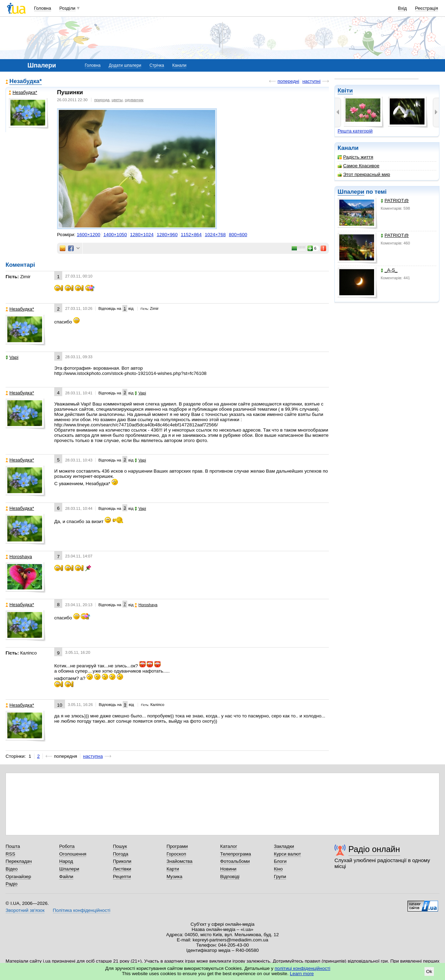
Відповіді (230, 877)
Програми (177, 846)
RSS (10, 854)
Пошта (13, 846)
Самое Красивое (358, 166)
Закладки (284, 846)
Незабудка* (26, 81)
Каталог (229, 846)
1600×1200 (89, 235)
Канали (180, 65)
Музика (174, 877)
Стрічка (157, 65)
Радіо (11, 884)
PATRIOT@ (395, 200)
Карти (173, 869)
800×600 (238, 235)
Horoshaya (19, 557)
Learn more (302, 974)
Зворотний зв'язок (25, 910)
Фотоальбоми (235, 861)
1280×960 (167, 235)
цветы (117, 100)
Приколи (122, 861)
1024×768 (215, 235)
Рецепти (122, 877)
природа (102, 100)
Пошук (120, 846)
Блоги (280, 861)
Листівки (122, 869)
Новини (228, 869)
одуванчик (134, 100)
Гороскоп (176, 854)
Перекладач (19, 861)
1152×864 (191, 235)
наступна (93, 756)
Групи (280, 877)
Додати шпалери (125, 65)
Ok (429, 971)
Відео (12, 869)
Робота (67, 846)
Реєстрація (427, 8)
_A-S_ (389, 270)
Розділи (67, 8)
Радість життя (355, 157)
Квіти (345, 91)
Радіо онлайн (374, 849)
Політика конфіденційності (82, 910)
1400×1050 (115, 235)
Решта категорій (355, 131)
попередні (288, 81)
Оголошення (73, 854)
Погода (121, 854)
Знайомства (180, 861)
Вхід (403, 8)
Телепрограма (236, 854)
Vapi (12, 357)
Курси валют (288, 854)
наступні (311, 81)
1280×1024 (142, 235)
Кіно (278, 869)
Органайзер (18, 877)
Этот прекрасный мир (364, 174)
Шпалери (351, 192)
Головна (43, 8)
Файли (66, 877)
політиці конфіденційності (302, 968)
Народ (66, 861)
